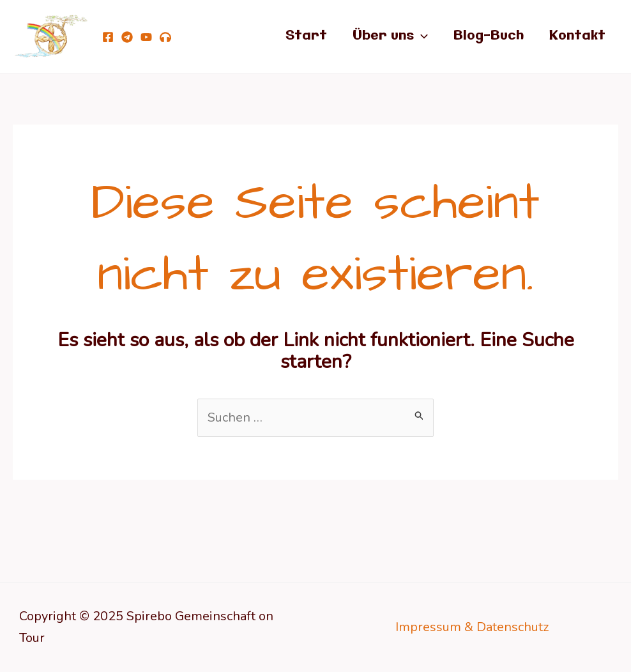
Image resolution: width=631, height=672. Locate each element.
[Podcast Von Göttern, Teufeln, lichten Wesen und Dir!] (165, 37)
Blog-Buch (489, 36)
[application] (421, 36)
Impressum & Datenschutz (472, 627)
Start (306, 36)
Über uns (390, 36)
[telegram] (127, 37)
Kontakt (577, 36)
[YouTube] (146, 37)
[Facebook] (108, 37)
